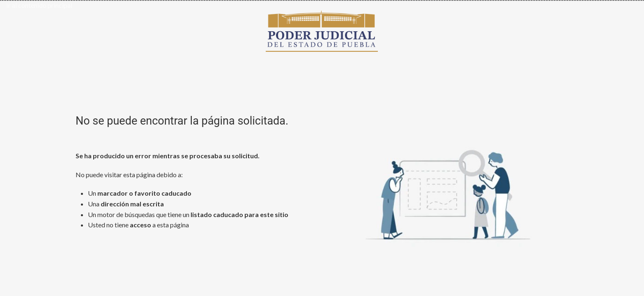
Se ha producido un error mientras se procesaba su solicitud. (168, 156)
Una (126, 204)
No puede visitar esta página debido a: (129, 175)
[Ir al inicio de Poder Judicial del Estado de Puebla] (322, 30)
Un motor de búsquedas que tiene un (188, 214)
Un (140, 193)
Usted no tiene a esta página (138, 225)
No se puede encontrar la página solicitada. (182, 121)
